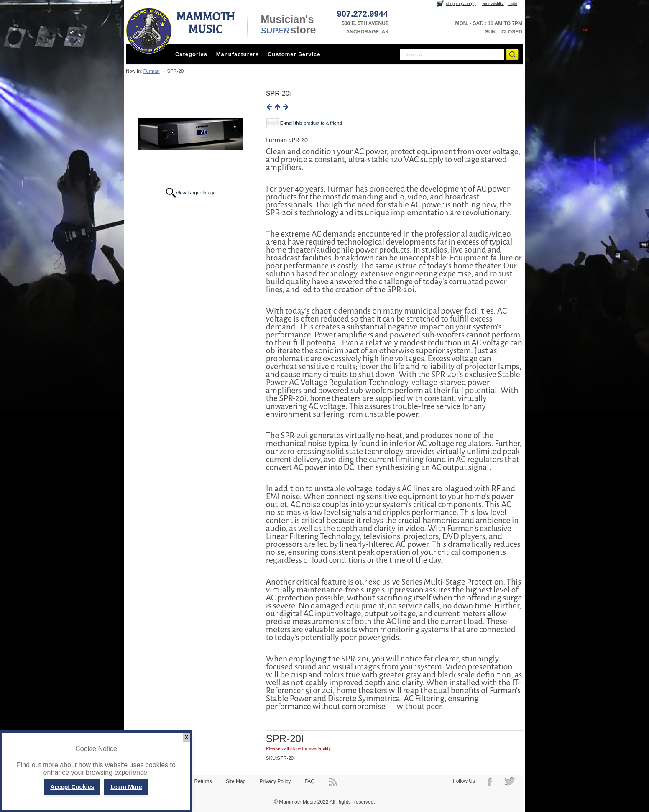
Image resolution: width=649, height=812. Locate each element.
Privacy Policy (275, 781)
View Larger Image (196, 193)
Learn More (126, 787)
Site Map (236, 781)
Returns (203, 781)
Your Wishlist (493, 4)
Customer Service (294, 54)
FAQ (310, 781)
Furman (152, 71)
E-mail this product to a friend (311, 123)
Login (512, 4)
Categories (191, 54)
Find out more (37, 765)
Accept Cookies (72, 787)
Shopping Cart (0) (461, 4)
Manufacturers (238, 54)
